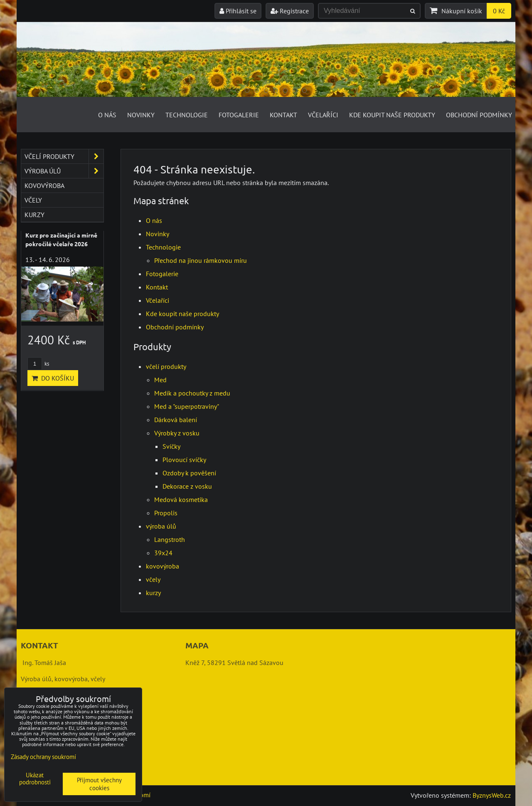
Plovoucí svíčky (184, 460)
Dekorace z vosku (187, 486)
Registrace (290, 11)
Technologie (187, 115)
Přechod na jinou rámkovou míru (201, 260)
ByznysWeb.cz (492, 795)
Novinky (141, 115)
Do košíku (53, 378)
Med (160, 380)
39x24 (163, 553)
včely (153, 579)
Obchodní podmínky (479, 115)
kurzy (153, 593)
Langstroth (170, 539)
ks (38, 364)
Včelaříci (323, 115)
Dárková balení (176, 420)
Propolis (166, 513)
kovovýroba (163, 566)
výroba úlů (161, 526)
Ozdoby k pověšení (189, 473)
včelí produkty (166, 366)
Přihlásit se (238, 11)
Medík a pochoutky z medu (192, 393)
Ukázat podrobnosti (35, 779)
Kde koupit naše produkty (392, 115)
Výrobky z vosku (177, 433)
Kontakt (283, 115)
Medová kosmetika (181, 499)
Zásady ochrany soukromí (43, 757)
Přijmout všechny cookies (99, 784)
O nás (107, 115)
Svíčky (171, 446)
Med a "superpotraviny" (187, 406)
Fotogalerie (239, 115)
